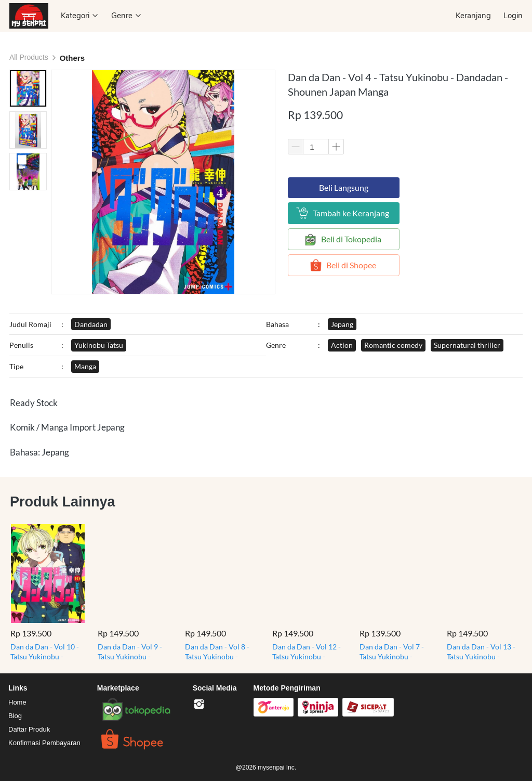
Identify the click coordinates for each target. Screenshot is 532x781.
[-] (199, 705)
